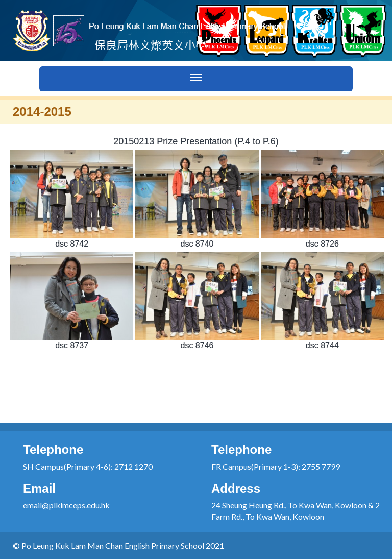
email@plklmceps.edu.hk (66, 505)
